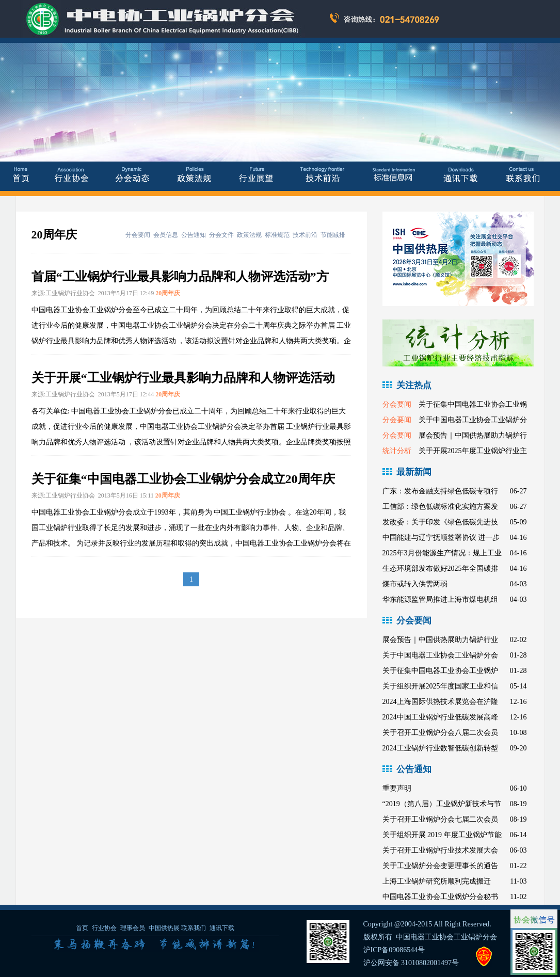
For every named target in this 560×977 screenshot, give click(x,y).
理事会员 (133, 928)
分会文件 (221, 235)
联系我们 (194, 928)
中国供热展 (164, 928)
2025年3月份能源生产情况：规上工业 (442, 553)
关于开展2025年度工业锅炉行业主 (473, 451)
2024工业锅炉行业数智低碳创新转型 (440, 748)
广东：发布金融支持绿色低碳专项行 (440, 491)
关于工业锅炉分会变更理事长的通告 (440, 866)
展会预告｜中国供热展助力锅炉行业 (440, 640)
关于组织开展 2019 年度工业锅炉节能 (442, 835)
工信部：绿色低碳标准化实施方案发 (440, 507)
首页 (82, 928)
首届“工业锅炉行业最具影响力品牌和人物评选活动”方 (180, 277)
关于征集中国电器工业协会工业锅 (473, 404)
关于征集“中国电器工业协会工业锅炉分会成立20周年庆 (183, 479)
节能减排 (333, 235)
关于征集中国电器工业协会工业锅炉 (440, 671)
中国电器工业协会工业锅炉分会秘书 (440, 897)
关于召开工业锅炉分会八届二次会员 (440, 733)
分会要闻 (138, 235)
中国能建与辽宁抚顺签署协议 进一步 (441, 538)
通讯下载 (222, 928)
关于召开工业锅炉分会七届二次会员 (440, 819)
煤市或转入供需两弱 (415, 584)
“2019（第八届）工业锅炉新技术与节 (442, 804)
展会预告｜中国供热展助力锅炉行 (473, 435)
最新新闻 (414, 472)
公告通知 (194, 235)
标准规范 (277, 235)
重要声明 (397, 788)
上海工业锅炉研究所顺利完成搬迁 (437, 881)
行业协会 (104, 928)
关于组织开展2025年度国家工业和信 (440, 686)
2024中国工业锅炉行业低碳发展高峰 (440, 717)
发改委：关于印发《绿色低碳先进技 (440, 522)
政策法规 (249, 235)
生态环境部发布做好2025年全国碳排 (440, 568)
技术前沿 (305, 235)
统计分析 (397, 451)
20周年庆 (168, 293)
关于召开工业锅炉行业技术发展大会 (440, 850)
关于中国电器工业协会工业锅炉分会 (440, 655)
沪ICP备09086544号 (394, 950)
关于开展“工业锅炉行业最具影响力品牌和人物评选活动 (183, 378)
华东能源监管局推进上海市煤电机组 (440, 599)
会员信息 (166, 235)
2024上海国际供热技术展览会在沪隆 (440, 702)
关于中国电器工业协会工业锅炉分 (473, 420)
